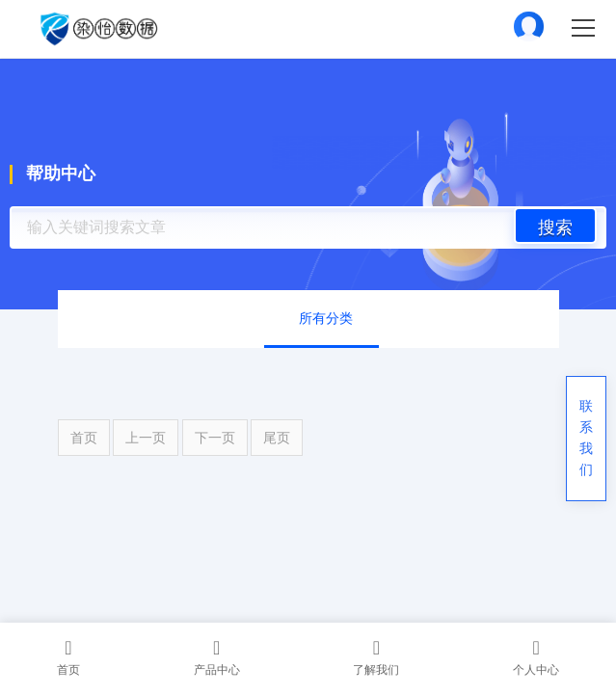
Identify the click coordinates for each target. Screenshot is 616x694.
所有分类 (326, 319)
